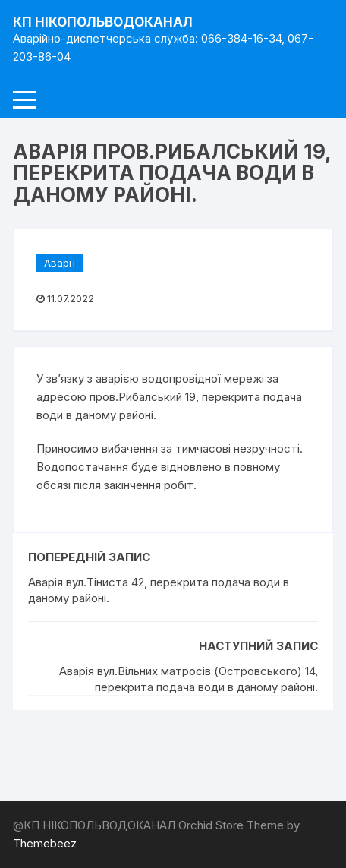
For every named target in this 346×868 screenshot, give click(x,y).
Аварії (60, 263)
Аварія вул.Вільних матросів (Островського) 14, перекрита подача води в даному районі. (189, 679)
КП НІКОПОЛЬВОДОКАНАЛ (103, 22)
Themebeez (45, 843)
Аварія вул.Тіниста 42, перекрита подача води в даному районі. (159, 590)
